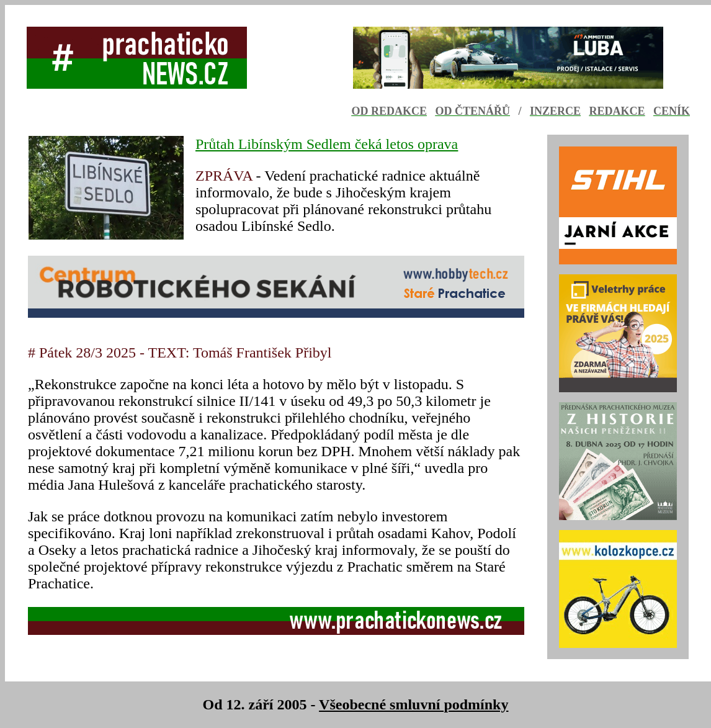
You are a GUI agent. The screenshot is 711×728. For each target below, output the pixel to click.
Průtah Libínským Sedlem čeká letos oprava (327, 144)
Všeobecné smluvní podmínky (414, 704)
